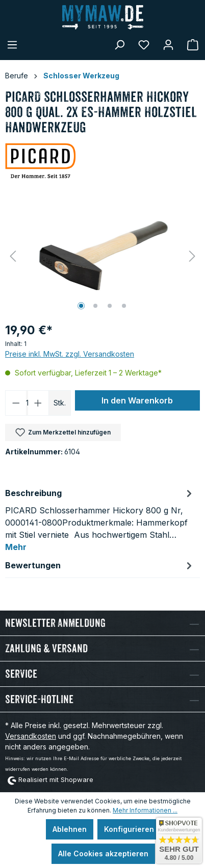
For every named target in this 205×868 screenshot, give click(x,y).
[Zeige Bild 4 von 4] (124, 306)
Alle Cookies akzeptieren (103, 853)
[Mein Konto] (168, 45)
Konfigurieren (129, 829)
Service (21, 674)
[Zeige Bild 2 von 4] (95, 306)
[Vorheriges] (13, 256)
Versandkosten (31, 736)
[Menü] (12, 45)
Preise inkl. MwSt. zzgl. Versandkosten (70, 354)
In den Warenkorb (137, 400)
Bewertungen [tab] (100, 565)
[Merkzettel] (144, 45)
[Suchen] (119, 45)
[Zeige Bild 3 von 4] (110, 306)
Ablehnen (70, 829)
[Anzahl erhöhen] (38, 403)
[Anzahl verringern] (16, 403)
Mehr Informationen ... (145, 810)
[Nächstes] (192, 256)
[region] (102, 256)
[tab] (100, 519)
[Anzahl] (27, 403)
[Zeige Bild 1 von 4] (81, 306)
